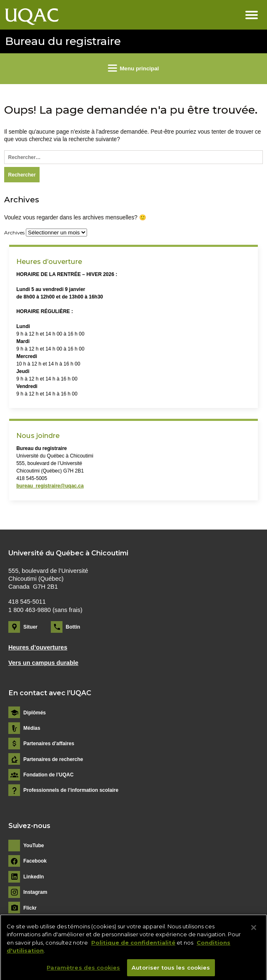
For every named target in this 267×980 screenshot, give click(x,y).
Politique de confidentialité (133, 945)
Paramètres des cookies (83, 970)
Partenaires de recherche (53, 759)
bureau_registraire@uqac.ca (50, 486)
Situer (30, 627)
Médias (32, 728)
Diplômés (35, 713)
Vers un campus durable (43, 663)
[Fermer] (254, 930)
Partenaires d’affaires (49, 744)
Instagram (35, 892)
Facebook (35, 861)
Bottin (73, 627)
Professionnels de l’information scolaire (71, 790)
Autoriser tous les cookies (171, 970)
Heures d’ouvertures (38, 647)
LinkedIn (34, 877)
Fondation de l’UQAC (49, 775)
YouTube (34, 846)
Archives (14, 233)
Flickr (30, 908)
